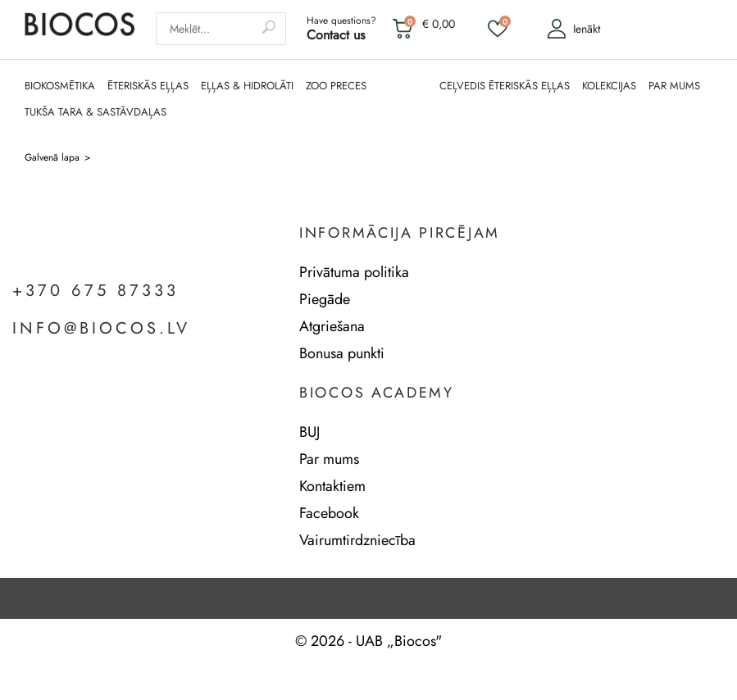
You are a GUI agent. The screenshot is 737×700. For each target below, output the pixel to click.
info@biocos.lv (101, 329)
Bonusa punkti (342, 353)
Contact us (336, 35)
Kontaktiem (332, 486)
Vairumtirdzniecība (357, 540)
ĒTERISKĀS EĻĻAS (148, 86)
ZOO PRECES (336, 86)
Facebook (329, 513)
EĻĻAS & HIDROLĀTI (247, 86)
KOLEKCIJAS (609, 86)
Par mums (329, 459)
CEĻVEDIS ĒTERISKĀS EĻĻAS (505, 86)
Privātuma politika (354, 272)
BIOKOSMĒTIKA (60, 86)
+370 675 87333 (96, 291)
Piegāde (325, 299)
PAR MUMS (674, 86)
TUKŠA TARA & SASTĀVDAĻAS (96, 112)
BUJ (309, 432)
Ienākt (573, 29)
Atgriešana (332, 326)
